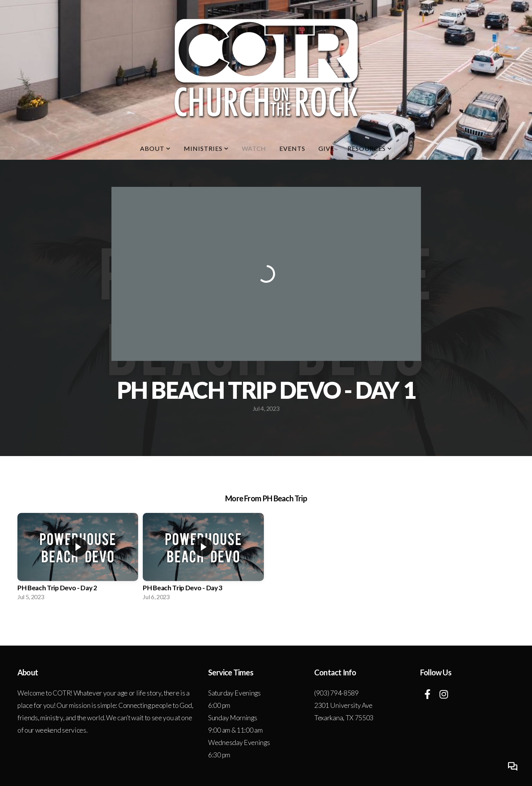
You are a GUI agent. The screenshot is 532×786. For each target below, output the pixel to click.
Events (292, 148)
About (155, 148)
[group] (78, 559)
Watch (254, 148)
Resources (370, 148)
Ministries (206, 148)
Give (326, 148)
